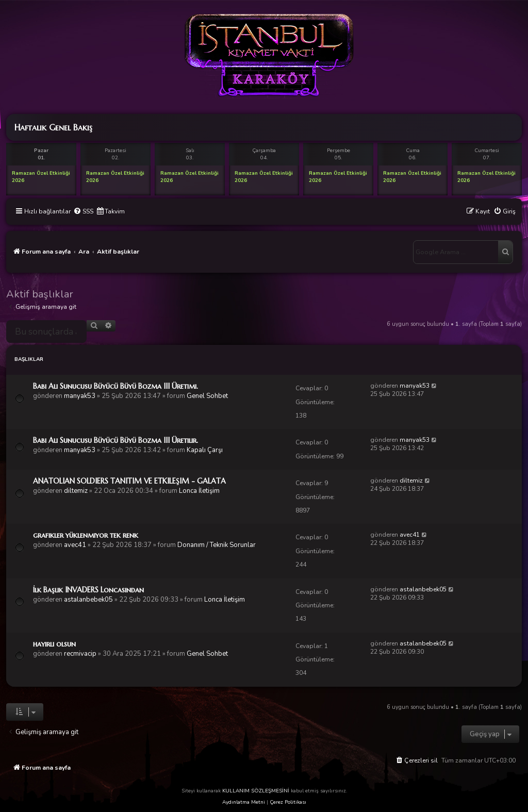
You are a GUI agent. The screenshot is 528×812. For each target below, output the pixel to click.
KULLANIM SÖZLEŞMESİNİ (256, 791)
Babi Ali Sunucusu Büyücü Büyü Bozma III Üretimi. (115, 386)
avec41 (75, 545)
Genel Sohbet (207, 396)
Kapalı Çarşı (205, 450)
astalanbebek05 (88, 600)
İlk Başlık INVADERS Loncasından (88, 590)
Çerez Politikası (288, 802)
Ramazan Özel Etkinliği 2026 (41, 177)
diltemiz (76, 491)
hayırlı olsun (54, 644)
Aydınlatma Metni (244, 802)
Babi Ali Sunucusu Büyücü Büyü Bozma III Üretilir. (115, 440)
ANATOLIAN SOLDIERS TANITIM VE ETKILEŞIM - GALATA (129, 481)
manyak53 (80, 396)
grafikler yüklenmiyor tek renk (86, 535)
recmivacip (80, 654)
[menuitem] (83, 212)
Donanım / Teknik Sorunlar (217, 545)
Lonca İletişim (199, 491)
